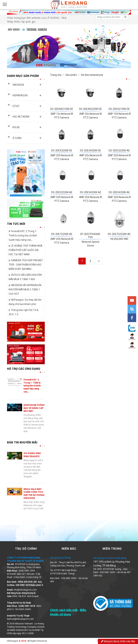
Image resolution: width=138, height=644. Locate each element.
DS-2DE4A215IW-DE (62, 109)
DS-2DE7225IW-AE (62, 234)
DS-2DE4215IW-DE (119, 109)
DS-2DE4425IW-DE (90, 151)
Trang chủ (56, 75)
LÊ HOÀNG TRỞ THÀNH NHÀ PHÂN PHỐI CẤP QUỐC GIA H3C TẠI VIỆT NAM (26, 250)
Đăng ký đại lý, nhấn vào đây (118, 641)
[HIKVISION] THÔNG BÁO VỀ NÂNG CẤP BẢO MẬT (34, 408)
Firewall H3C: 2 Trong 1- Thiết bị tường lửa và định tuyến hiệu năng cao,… (23, 235)
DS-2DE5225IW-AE (119, 151)
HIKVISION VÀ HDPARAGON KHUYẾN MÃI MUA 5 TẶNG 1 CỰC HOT (25, 290)
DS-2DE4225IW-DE (62, 151)
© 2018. (22, 641)
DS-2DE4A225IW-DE (90, 109)
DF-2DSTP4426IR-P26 (91, 236)
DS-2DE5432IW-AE (119, 192)
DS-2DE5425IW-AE (91, 192)
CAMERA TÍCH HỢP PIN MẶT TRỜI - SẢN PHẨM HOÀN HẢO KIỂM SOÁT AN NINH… (26, 265)
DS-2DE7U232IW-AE (119, 234)
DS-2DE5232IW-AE (62, 192)
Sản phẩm (71, 75)
